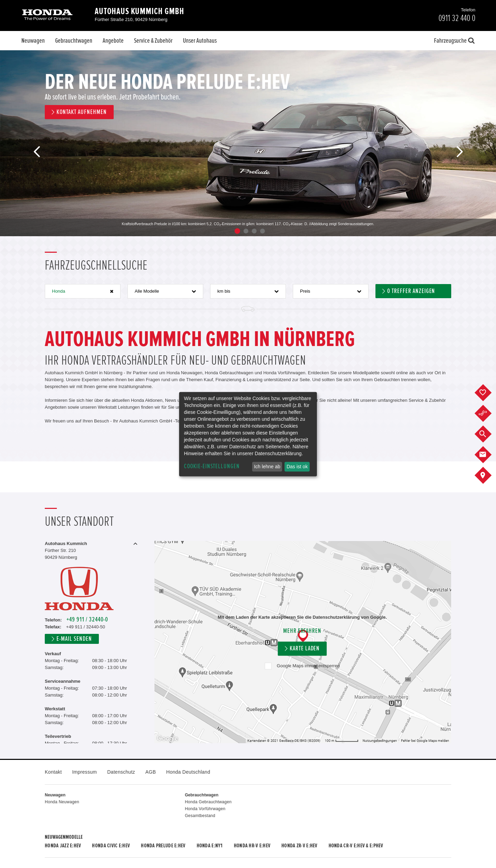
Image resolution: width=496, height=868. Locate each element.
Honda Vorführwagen (205, 809)
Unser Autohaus (200, 41)
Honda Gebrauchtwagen (208, 802)
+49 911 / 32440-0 (87, 620)
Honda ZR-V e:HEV (299, 846)
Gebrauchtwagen (74, 41)
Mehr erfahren (302, 631)
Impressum (84, 772)
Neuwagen (33, 41)
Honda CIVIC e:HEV (111, 846)
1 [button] (237, 231)
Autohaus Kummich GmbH (139, 11)
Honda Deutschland (188, 772)
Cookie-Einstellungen (212, 466)
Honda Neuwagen (62, 802)
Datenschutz (121, 772)
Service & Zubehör (153, 41)
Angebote (113, 41)
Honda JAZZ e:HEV (63, 846)
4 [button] (262, 231)
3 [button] (254, 231)
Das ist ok (297, 467)
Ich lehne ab (267, 467)
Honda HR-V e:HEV (252, 846)
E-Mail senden (74, 639)
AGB (151, 772)
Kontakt (53, 772)
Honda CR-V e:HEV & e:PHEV (356, 846)
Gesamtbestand (200, 816)
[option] (248, 143)
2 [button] (246, 231)
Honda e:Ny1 (210, 846)
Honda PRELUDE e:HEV (163, 846)
